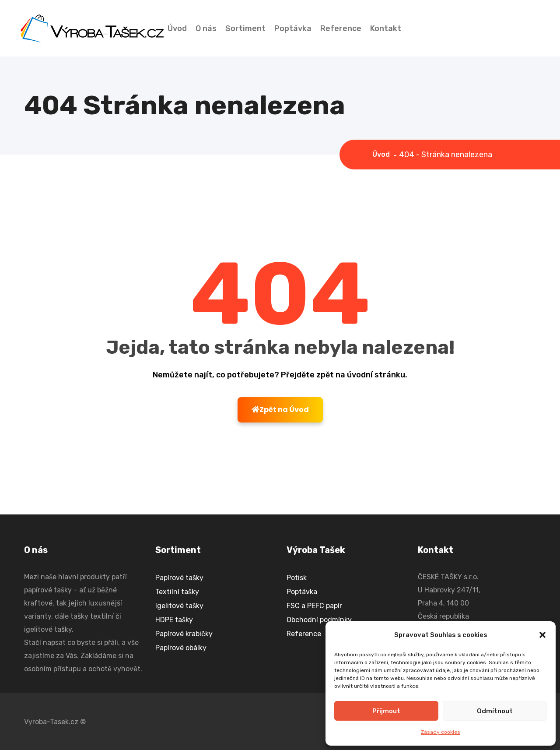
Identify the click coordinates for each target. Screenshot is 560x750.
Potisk (297, 578)
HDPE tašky (174, 620)
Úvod (177, 28)
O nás (206, 28)
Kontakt (386, 28)
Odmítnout (495, 711)
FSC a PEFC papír (314, 606)
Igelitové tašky (179, 606)
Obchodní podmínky (319, 620)
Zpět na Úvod (280, 410)
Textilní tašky (177, 592)
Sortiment (245, 28)
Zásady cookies (441, 732)
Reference (341, 28)
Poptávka (293, 28)
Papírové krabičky (184, 634)
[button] (542, 635)
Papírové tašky (179, 578)
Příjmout (386, 711)
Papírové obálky (181, 648)
